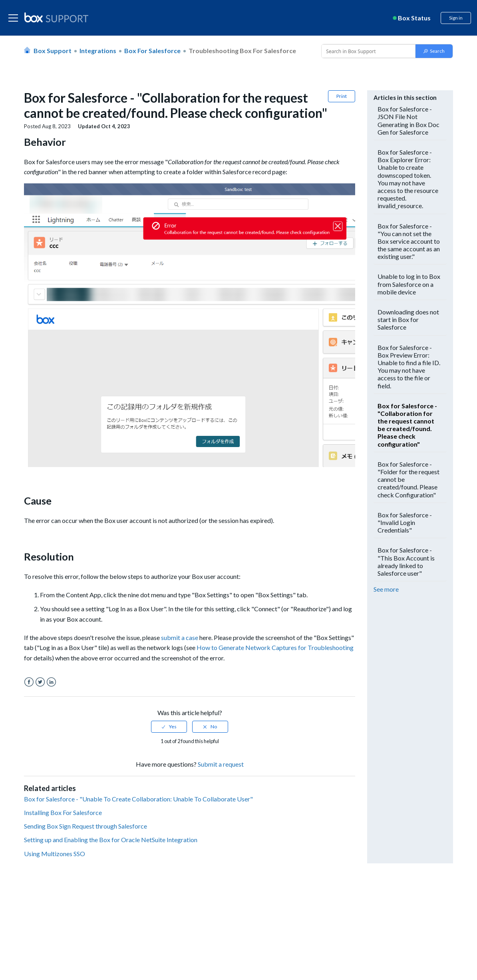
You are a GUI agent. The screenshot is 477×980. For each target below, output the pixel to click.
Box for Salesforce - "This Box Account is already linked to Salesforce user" (406, 562)
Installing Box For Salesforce (63, 812)
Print (342, 96)
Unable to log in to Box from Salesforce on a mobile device (409, 284)
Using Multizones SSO (55, 854)
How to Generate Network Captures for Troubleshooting (275, 647)
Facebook (29, 682)
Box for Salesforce (152, 51)
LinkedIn (51, 682)
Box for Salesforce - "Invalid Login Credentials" (405, 522)
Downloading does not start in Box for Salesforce (408, 319)
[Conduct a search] (368, 51)
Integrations (98, 51)
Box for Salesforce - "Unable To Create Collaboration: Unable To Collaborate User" (138, 799)
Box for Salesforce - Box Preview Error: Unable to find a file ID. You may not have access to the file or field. (409, 367)
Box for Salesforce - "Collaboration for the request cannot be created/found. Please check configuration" (407, 425)
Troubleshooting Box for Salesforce (242, 51)
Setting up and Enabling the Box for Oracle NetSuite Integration (111, 840)
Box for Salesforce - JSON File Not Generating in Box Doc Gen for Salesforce (408, 120)
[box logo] (56, 17)
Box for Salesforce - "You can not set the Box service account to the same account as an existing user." (409, 241)
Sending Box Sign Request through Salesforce (85, 826)
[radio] (169, 727)
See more (386, 589)
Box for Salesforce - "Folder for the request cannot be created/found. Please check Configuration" (408, 479)
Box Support (53, 51)
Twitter (40, 682)
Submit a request (221, 764)
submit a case (180, 637)
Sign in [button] (456, 18)
